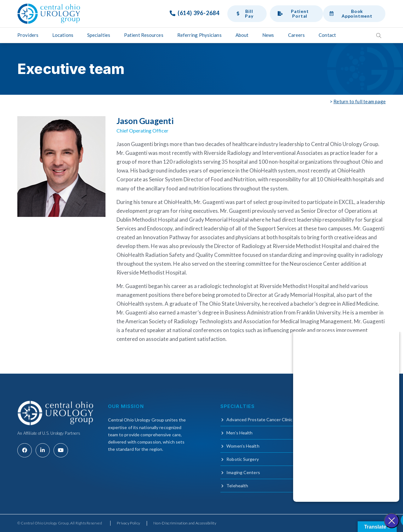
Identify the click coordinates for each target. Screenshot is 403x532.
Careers (297, 35)
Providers (28, 35)
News (268, 35)
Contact (327, 35)
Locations (63, 35)
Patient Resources (144, 35)
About (242, 35)
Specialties (99, 35)
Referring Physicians (199, 35)
